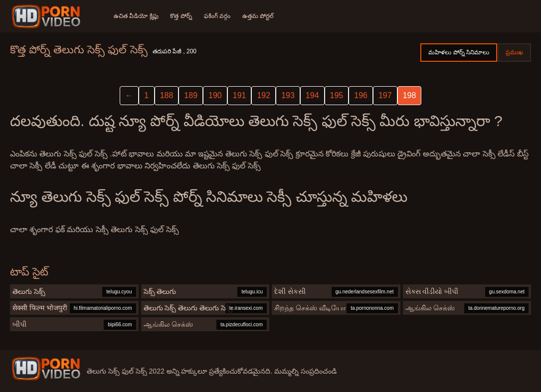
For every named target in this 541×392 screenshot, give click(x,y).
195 (337, 95)
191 (240, 95)
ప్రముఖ (514, 52)
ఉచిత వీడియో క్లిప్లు (136, 16)
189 (191, 95)
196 (361, 95)
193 (288, 95)
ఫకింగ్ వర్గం (217, 16)
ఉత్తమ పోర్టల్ (258, 16)
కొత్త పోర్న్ (181, 16)
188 (167, 95)
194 (312, 95)
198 (410, 95)
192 (264, 95)
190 (215, 95)
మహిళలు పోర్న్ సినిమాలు (459, 52)
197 (385, 95)
